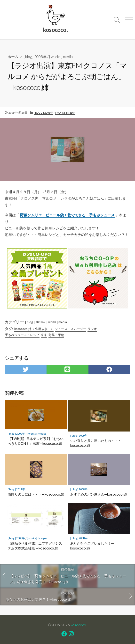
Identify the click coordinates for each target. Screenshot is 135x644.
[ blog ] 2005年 (16, 538)
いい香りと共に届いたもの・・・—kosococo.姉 (97, 443)
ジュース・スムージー (71, 329)
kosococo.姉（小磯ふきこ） (34, 329)
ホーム (13, 57)
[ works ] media (61, 57)
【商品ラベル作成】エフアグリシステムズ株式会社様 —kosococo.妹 (35, 546)
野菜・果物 (56, 335)
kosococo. (79, 625)
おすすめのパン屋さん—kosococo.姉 (99, 494)
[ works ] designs (37, 538)
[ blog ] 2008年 (35, 57)
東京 (44, 335)
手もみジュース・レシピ (22, 335)
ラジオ (92, 329)
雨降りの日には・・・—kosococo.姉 (36, 494)
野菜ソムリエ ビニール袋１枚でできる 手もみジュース (67, 215)
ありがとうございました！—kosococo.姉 (92, 546)
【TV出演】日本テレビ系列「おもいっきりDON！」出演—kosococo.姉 (36, 441)
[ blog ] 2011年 (16, 489)
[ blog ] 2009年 (16, 434)
